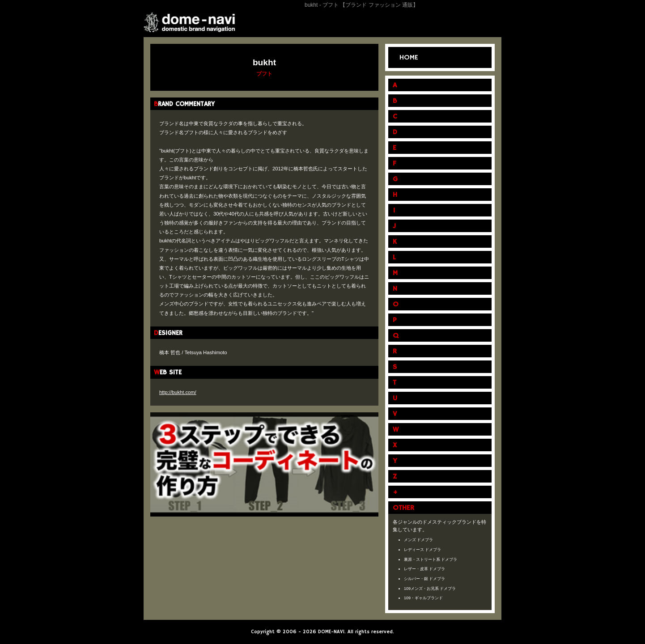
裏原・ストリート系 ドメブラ (431, 559)
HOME (409, 58)
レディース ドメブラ (423, 550)
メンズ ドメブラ (419, 540)
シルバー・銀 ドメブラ (425, 579)
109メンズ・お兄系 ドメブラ (430, 589)
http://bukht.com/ (178, 392)
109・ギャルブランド (423, 598)
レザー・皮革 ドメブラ (425, 569)
